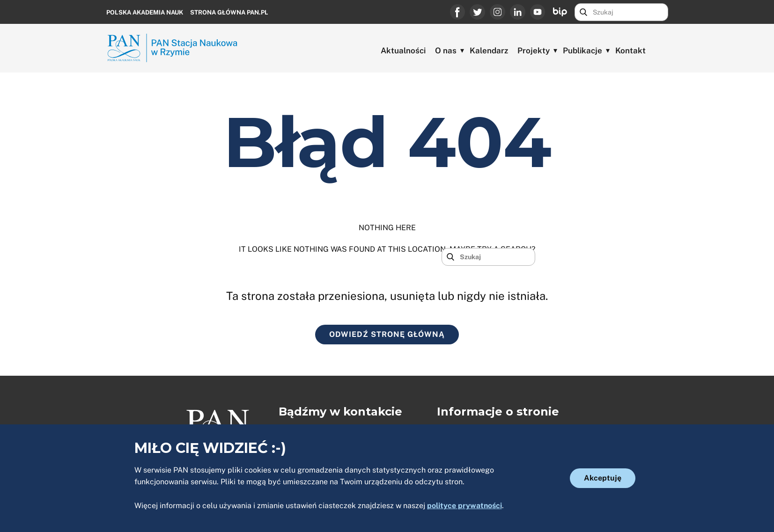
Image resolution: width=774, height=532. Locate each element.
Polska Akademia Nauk (145, 12)
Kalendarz (489, 51)
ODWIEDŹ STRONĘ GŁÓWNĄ (387, 334)
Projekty (534, 51)
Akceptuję (603, 478)
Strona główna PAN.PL (229, 12)
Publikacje (582, 51)
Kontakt (630, 51)
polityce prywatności (464, 506)
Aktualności (403, 51)
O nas (446, 51)
